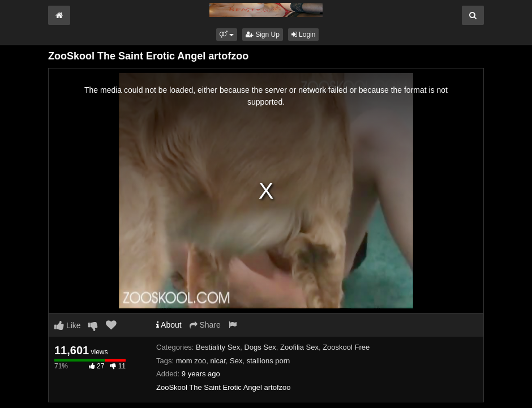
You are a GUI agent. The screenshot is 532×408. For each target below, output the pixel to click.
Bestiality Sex (218, 347)
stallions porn (269, 361)
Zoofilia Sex (299, 347)
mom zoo (191, 361)
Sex (236, 361)
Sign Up (263, 35)
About (169, 325)
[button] (227, 35)
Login (304, 35)
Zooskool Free (346, 347)
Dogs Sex (260, 347)
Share (205, 325)
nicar (218, 361)
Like (68, 325)
